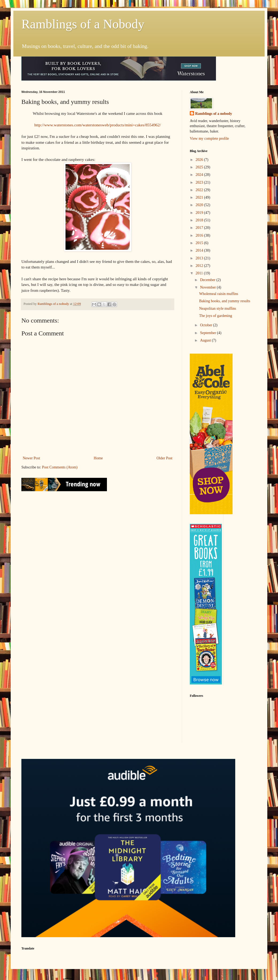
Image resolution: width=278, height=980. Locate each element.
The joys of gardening (216, 316)
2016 (200, 235)
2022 (200, 190)
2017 (200, 228)
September (208, 333)
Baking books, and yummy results (225, 301)
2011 (200, 273)
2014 (200, 250)
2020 (200, 205)
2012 (200, 266)
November (208, 287)
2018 (200, 220)
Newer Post (31, 458)
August (206, 340)
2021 (200, 197)
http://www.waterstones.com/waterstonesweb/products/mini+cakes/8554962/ (98, 125)
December (208, 280)
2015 (200, 243)
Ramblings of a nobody (214, 114)
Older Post (165, 458)
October (206, 325)
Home (98, 458)
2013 (200, 258)
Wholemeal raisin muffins (219, 294)
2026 (200, 160)
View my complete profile (209, 139)
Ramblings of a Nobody (83, 24)
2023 (200, 182)
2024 (200, 175)
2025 (200, 167)
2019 (200, 213)
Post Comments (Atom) (60, 467)
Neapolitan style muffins (218, 309)
